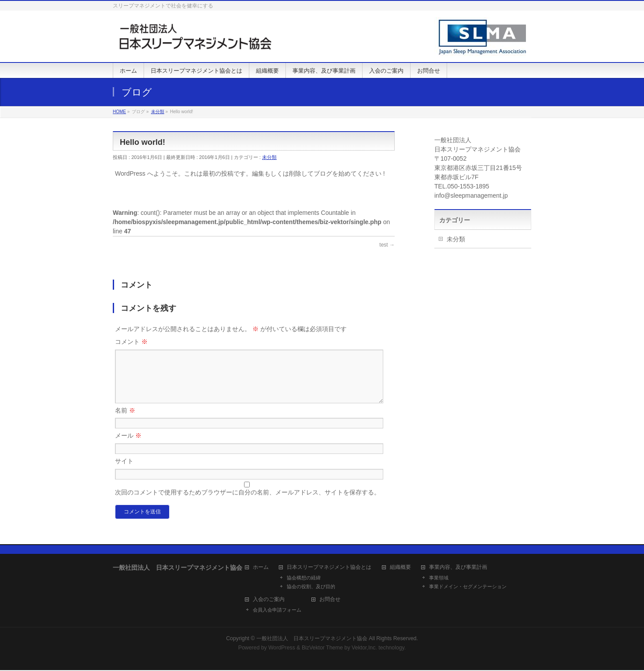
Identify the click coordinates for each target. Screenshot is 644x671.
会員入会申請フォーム (277, 611)
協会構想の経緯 (304, 579)
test (387, 245)
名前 (125, 421)
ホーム (261, 568)
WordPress (282, 649)
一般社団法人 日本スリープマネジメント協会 (312, 639)
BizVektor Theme (322, 649)
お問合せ (330, 600)
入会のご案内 (269, 600)
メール (128, 446)
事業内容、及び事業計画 (458, 568)
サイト (124, 472)
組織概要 (400, 568)
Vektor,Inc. (364, 649)
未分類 (269, 157)
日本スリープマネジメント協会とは (329, 568)
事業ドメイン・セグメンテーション (468, 587)
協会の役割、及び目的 (311, 587)
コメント (131, 342)
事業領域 (439, 579)
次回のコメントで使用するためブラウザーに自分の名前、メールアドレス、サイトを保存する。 (248, 503)
